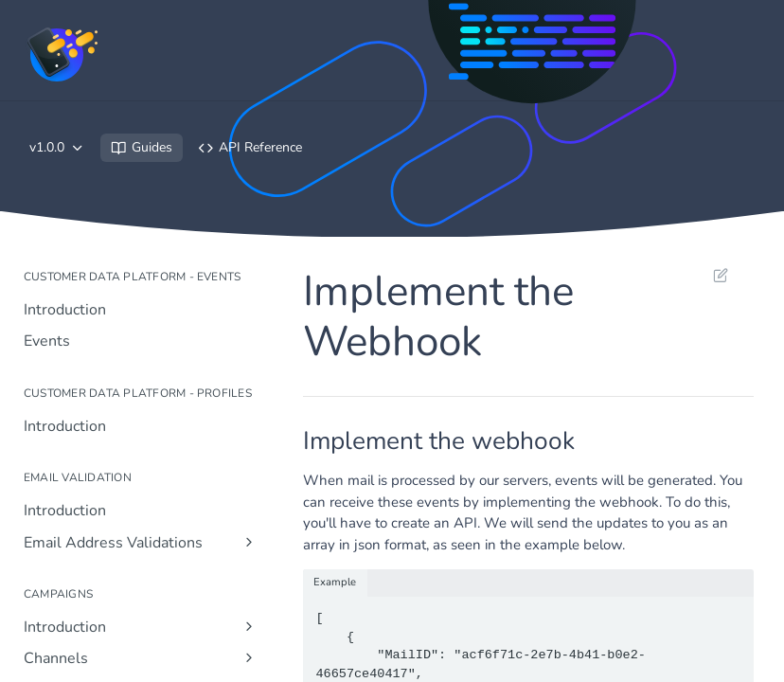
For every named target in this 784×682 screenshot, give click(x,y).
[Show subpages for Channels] (249, 657)
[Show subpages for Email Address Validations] (249, 542)
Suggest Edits (720, 275)
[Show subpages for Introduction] (249, 626)
